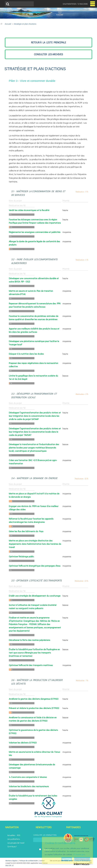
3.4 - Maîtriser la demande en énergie (34, 478)
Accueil (8, 24)
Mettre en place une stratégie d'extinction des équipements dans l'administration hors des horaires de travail (35, 544)
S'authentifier (69, 4)
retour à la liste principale (48, 42)
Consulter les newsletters (45, 835)
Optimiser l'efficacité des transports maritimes (31, 665)
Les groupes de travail (16, 843)
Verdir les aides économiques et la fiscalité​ (29, 210)
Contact (42, 860)
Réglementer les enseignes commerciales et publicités (35, 232)
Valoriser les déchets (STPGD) (23, 743)
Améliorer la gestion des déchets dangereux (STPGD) (34, 699)
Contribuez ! (12, 847)
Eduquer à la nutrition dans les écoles (26, 354)
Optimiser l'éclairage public (21, 556)
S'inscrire (83, 4)
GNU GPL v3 (9, 865)
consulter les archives (48, 54)
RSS (19, 835)
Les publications (14, 839)
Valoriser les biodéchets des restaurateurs (29, 786)
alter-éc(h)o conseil (67, 860)
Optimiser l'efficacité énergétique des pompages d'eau (35, 566)
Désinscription (48, 850)
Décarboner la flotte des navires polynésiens (30, 640)
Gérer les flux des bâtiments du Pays (26, 531)
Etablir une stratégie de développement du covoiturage (35, 596)
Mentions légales (11, 860)
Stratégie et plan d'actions (25, 24)
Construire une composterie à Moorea (29, 777)
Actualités (11, 835)
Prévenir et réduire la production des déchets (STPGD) (34, 708)
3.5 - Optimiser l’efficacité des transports (36, 580)
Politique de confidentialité (29, 860)
